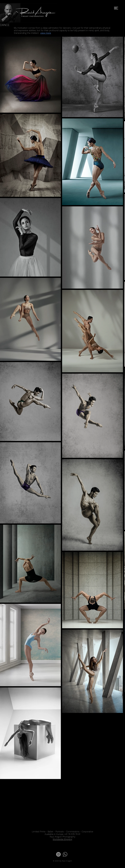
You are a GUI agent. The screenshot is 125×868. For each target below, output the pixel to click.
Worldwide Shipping (62, 839)
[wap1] (65, 854)
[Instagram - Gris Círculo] (58, 854)
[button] (116, 8)
